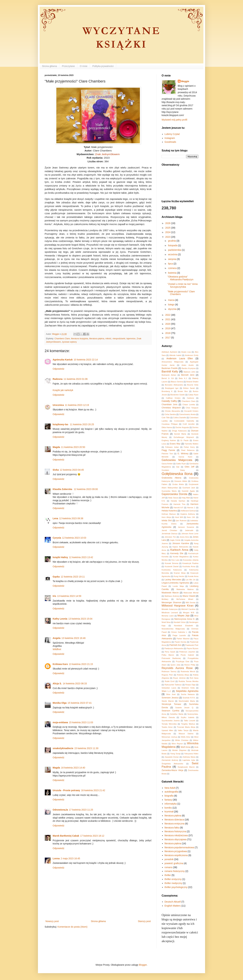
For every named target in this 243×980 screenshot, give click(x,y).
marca (172, 300)
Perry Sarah (170, 652)
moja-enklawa (60, 722)
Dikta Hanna (167, 427)
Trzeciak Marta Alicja (186, 727)
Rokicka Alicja (183, 675)
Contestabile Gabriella (184, 421)
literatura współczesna (176, 855)
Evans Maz (175, 444)
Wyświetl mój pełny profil (174, 120)
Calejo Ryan (193, 395)
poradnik (169, 859)
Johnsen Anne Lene (190, 534)
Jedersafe (189, 530)
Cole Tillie (166, 418)
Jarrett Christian (169, 530)
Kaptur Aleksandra (180, 547)
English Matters (173, 906)
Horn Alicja (166, 517)
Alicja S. (57, 683)
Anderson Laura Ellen (180, 358)
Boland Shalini (192, 382)
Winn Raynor (177, 744)
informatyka (171, 804)
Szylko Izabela (188, 717)
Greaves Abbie (181, 481)
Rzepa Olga (190, 685)
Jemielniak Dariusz (170, 534)
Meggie (185, 81)
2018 (168, 333)
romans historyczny (175, 871)
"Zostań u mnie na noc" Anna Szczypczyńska (183, 285)
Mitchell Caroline (188, 609)
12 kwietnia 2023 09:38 (71, 518)
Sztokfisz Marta (177, 714)
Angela (57, 638)
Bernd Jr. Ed (168, 378)
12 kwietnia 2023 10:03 (74, 538)
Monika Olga (60, 703)
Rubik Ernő (170, 681)
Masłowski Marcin (170, 593)
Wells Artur (186, 737)
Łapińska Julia (189, 760)
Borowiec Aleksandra (174, 385)
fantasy (168, 800)
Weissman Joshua (169, 737)
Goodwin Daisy (173, 470)
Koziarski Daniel (172, 566)
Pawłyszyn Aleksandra (174, 648)
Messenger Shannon (171, 603)
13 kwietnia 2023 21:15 (81, 664)
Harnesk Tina (179, 504)
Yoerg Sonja (175, 754)
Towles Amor (167, 727)
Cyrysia (57, 538)
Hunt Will (179, 517)
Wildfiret (57, 649)
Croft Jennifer (189, 424)
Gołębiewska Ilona (177, 474)
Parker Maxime (183, 639)
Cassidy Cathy (169, 401)
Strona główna (49, 66)
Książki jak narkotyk (63, 390)
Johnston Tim (170, 537)
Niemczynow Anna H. (185, 619)
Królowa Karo (60, 664)
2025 (168, 228)
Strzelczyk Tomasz (171, 704)
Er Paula (184, 440)
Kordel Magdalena (181, 557)
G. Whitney (183, 454)
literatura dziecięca (174, 820)
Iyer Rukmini (181, 521)
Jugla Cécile (175, 540)
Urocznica (58, 405)
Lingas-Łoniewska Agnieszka (175, 583)
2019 (168, 328)
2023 (168, 237)
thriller (168, 875)
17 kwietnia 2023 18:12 (92, 836)
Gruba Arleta (178, 484)
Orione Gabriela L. (179, 632)
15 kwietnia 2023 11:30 (86, 748)
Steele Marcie (168, 701)
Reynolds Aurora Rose (177, 668)
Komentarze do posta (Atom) (72, 927)
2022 (168, 315)
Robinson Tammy (169, 671)
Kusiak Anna (193, 576)
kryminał (169, 812)
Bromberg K (167, 391)
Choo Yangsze (192, 408)
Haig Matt (186, 498)
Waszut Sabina (186, 734)
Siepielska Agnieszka (187, 691)
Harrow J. (191, 508)
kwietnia (172, 273)
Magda (56, 447)
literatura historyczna (175, 831)
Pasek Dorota (180, 642)
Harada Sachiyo (178, 501)
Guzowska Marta (169, 491)
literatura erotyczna (175, 824)
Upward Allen (167, 730)
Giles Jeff (190, 467)
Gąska (56, 577)
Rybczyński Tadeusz (173, 685)
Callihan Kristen (173, 398)
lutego (171, 305)
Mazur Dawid (189, 596)
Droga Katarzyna (179, 431)
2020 (168, 324)
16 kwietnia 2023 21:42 (93, 790)
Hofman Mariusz (169, 514)
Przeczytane (68, 66)
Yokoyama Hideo (191, 754)
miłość (108, 339)
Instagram (170, 138)
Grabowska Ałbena (171, 478)
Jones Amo (184, 537)
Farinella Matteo (192, 444)
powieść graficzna (174, 863)
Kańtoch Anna (179, 550)
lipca (171, 264)
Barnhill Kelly (170, 372)
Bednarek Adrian (169, 375)
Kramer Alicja (180, 573)
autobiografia (171, 792)
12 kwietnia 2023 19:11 (73, 577)
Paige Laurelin (179, 635)
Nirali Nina (166, 622)
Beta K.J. (183, 378)
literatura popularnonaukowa (179, 847)
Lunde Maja (178, 586)
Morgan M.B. (189, 613)
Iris (54, 596)
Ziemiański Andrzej (170, 760)
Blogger (143, 965)
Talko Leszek (189, 721)
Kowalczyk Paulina (190, 563)
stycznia (172, 309)
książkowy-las (61, 424)
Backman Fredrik (170, 368)
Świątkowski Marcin (186, 767)
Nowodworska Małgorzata (173, 629)
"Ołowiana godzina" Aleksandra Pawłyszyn (180, 278)
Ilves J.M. (191, 517)
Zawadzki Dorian (172, 757)
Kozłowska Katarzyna (172, 570)
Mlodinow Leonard (170, 613)
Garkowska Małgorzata (177, 460)
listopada (173, 245)
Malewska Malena (185, 589)
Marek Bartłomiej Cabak (66, 836)
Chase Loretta (189, 405)
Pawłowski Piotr (192, 645)
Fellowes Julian (172, 447)
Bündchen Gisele (177, 395)
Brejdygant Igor (172, 388)
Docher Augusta (182, 427)
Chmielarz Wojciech (171, 408)
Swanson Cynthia (170, 711)
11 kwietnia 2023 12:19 (77, 405)
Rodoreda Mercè (188, 671)
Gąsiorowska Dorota (174, 494)
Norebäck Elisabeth (183, 626)
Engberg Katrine (169, 440)
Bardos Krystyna (189, 368)
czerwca (173, 268)
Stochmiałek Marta (187, 701)
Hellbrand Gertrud (188, 511)
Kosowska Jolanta (191, 560)
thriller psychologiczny (176, 887)
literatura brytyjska (80, 339)
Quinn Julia (175, 665)
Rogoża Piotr (167, 675)
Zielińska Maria (189, 757)
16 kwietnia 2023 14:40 (73, 768)
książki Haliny (60, 557)
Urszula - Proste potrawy (66, 790)
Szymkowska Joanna (171, 721)
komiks (168, 808)
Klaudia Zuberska (63, 489)
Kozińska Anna (189, 566)
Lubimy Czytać (172, 134)
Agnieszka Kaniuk (63, 360)
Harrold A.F (178, 508)
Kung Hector (179, 576)
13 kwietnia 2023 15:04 (80, 619)
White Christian (182, 740)
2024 (168, 232)
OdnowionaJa (60, 810)
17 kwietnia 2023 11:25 (81, 810)
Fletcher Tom (167, 454)
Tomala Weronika (169, 724)
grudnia (172, 241)
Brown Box (183, 391)
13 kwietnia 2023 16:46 (74, 638)
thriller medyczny (173, 883)
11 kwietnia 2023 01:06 (76, 379)
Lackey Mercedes (173, 580)
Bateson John (190, 372)
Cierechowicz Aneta (187, 414)
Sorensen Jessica (170, 698)
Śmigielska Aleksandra (172, 764)
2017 (168, 338)
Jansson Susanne (186, 527)
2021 (168, 319)
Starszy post (144, 921)
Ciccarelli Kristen (191, 411)
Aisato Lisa (186, 352)
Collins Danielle (180, 418)
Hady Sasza (173, 498)
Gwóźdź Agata (188, 491)
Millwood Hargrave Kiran (178, 606)
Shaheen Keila (188, 688)
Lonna (56, 858)
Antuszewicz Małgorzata (172, 362)
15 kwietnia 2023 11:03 (81, 722)
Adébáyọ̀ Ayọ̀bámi (169, 352)
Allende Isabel (175, 355)
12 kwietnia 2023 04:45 (72, 470)
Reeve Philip (190, 665)
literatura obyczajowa (176, 839)
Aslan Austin (188, 365)
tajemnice (131, 339)
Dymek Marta (180, 434)
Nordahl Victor (180, 622)
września (173, 254)
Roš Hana (194, 678)
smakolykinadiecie (63, 748)
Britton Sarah (189, 388)
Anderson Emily (192, 355)
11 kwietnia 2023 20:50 (73, 447)
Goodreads (170, 142)
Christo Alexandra (172, 411)
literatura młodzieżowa (176, 835)
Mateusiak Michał (191, 593)
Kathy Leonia (60, 619)
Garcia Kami (185, 457)
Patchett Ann (175, 645)
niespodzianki (119, 339)
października (175, 250)
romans (169, 867)
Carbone (190, 398)
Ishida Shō (167, 521)
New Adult (170, 788)
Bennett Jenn (188, 375)
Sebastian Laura (169, 688)
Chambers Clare (62, 339)
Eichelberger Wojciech (184, 437)
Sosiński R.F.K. (189, 698)
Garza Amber (167, 464)
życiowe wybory (69, 342)
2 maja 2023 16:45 (70, 858)
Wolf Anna (186, 747)
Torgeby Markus (188, 724)
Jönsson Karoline (181, 543)
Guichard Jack (189, 488)
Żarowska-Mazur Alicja (172, 770)
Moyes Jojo (184, 616)
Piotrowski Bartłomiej (171, 658)
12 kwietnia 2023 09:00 (86, 489)
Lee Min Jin (191, 580)
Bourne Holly (193, 385)
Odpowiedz (58, 369)
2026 (168, 223)
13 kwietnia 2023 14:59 (69, 596)
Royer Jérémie (179, 678)
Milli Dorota (191, 603)
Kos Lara (175, 560)
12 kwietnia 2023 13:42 (81, 557)
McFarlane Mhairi (185, 599)
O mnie (84, 66)
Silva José (171, 694)
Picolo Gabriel (187, 655)
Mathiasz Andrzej (172, 596)
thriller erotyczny (173, 879)
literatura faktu (172, 828)
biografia (169, 796)
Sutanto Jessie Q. (185, 708)
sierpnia (172, 259)
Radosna (58, 379)
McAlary (165, 599)
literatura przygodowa (176, 851)
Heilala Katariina (169, 511)
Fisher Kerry (189, 447)
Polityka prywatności (103, 66)
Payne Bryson (193, 648)
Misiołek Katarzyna (170, 609)
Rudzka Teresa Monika (189, 681)
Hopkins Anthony (188, 514)
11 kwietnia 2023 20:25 (82, 424)
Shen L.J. (166, 691)
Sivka (56, 470)
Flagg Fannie (168, 450)
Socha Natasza (188, 694)
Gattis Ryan (181, 464)
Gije (178, 467)
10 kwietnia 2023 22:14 (86, 360)
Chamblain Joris (169, 405)
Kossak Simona (171, 563)
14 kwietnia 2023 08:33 (75, 683)
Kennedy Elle (177, 553)
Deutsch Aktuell (173, 902)
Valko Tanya (183, 730)
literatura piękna (97, 339)
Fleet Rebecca (188, 450)
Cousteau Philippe (170, 424)
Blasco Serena (177, 382)
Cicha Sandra (170, 414)
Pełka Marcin (168, 655)
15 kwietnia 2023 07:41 (80, 703)
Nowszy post (52, 921)
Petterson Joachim (187, 652)
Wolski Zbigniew (179, 750)
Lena (55, 518)
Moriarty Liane (168, 616)
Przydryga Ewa (183, 661)
